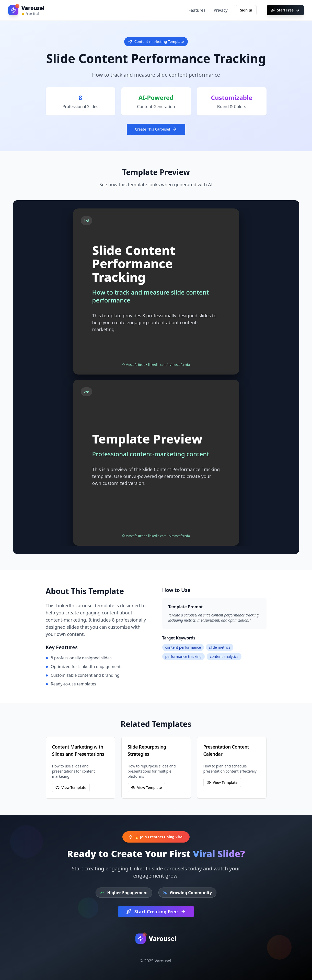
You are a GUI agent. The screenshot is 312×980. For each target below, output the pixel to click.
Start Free (285, 10)
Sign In (246, 10)
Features (197, 10)
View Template (71, 788)
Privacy (221, 10)
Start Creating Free (156, 912)
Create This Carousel (156, 129)
